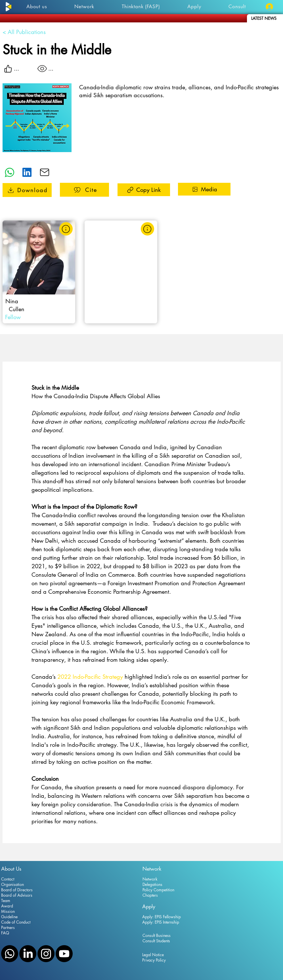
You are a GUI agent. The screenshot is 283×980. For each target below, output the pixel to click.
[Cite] (84, 190)
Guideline (9, 917)
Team (6, 901)
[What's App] (10, 172)
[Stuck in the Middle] (27, 190)
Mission (8, 911)
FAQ (5, 933)
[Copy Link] (144, 190)
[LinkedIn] (28, 954)
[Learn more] (66, 229)
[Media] (204, 189)
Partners (8, 927)
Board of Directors (17, 890)
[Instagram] (46, 954)
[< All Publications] (31, 32)
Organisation (12, 884)
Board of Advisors (17, 895)
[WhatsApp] (10, 954)
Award (7, 906)
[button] (194, 7)
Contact (8, 879)
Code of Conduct (16, 922)
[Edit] (27, 172)
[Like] (8, 69)
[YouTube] (64, 954)
